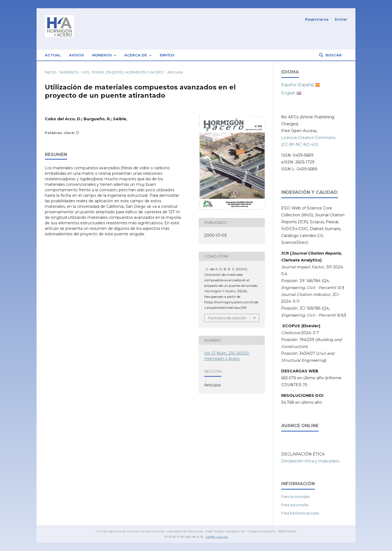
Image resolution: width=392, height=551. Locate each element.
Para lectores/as (295, 497)
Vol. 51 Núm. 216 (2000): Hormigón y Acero (123, 72)
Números (103, 55)
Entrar (341, 19)
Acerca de (136, 55)
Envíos (167, 55)
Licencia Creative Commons (308, 138)
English (288, 93)
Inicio (50, 72)
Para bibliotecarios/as (300, 513)
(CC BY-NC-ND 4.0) (300, 144)
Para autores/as (295, 505)
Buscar (333, 55)
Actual (53, 55)
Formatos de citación (227, 318)
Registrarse (317, 19)
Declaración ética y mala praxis (310, 461)
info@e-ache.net (217, 537)
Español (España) (298, 85)
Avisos (76, 55)
